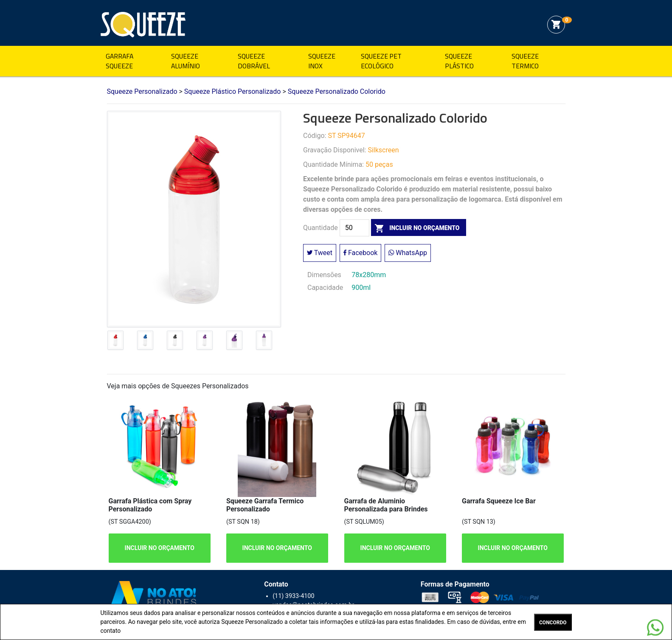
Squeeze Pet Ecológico (381, 61)
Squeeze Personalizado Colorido (337, 91)
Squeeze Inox (322, 61)
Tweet (320, 253)
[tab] (115, 342)
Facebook (360, 253)
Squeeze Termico (525, 61)
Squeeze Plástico (459, 61)
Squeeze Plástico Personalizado (233, 91)
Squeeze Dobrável (254, 61)
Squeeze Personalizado (143, 25)
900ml (361, 288)
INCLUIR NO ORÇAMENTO (159, 548)
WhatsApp (408, 253)
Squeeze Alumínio (186, 61)
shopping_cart (556, 25)
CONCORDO (553, 623)
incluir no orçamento (415, 228)
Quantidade (321, 228)
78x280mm (369, 275)
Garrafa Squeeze (119, 61)
